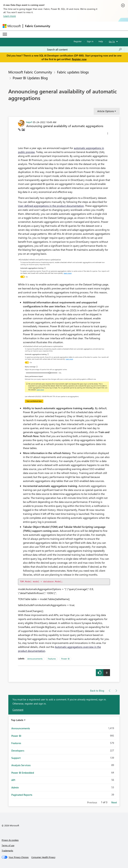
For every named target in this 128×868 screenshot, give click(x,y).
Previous (92, 802)
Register (78, 41)
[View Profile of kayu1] (29, 122)
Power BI (65, 659)
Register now (79, 59)
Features (52, 659)
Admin (15, 787)
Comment (18, 710)
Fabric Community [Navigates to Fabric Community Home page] (38, 26)
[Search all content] (84, 50)
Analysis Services (21, 765)
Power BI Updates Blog (30, 78)
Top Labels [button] (17, 720)
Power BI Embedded (23, 773)
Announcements (35, 659)
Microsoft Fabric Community (30, 72)
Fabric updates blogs (73, 72)
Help (101, 41)
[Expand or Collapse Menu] (5, 34)
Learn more (10, 16)
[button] (108, 134)
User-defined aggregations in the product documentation (51, 206)
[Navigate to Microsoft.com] (12, 26)
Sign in (90, 41)
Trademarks (7, 850)
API (13, 780)
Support (16, 758)
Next (114, 802)
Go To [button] (112, 41)
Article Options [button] (106, 111)
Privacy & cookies (10, 840)
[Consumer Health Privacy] (43, 857)
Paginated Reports (22, 795)
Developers (18, 751)
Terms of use (8, 845)
